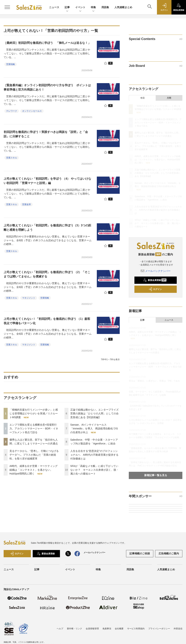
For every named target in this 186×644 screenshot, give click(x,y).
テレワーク (12, 111)
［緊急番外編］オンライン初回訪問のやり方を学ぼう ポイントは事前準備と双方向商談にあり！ (47, 87)
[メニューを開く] (7, 7)
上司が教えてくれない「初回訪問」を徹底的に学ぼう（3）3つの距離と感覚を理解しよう (47, 228)
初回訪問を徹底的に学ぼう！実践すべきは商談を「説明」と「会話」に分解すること (46, 134)
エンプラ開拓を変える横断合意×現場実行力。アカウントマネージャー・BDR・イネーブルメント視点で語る (34, 428)
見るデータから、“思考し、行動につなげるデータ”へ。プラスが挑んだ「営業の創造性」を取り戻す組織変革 (34, 455)
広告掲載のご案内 (169, 553)
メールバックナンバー (156, 271)
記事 (67, 8)
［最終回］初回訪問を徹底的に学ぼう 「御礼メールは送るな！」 (47, 43)
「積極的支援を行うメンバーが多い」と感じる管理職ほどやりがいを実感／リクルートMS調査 (34, 413)
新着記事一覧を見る (156, 475)
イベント (80, 8)
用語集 (105, 7)
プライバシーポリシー (159, 629)
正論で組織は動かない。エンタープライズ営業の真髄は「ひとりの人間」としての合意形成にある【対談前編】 (94, 413)
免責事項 (107, 629)
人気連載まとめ (123, 7)
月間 (169, 98)
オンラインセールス (32, 111)
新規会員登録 (155, 280)
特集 (93, 8)
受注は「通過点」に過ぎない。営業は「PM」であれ (154, 381)
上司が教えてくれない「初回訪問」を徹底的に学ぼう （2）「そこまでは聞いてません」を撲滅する (47, 274)
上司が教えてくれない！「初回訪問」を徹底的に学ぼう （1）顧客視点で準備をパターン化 (47, 321)
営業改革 (27, 204)
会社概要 (119, 629)
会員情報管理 (92, 629)
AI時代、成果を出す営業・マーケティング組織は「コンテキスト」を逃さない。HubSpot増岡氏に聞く (34, 470)
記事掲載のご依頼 (140, 553)
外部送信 (178, 629)
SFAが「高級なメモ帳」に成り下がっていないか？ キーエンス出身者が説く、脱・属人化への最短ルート (94, 470)
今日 (142, 98)
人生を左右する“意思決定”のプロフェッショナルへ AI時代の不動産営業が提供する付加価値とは (94, 455)
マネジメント (29, 298)
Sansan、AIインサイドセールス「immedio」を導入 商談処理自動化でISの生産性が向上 (94, 428)
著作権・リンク (74, 629)
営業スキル (12, 158)
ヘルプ (60, 629)
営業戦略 (11, 64)
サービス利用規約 (136, 629)
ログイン (155, 289)
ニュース (54, 7)
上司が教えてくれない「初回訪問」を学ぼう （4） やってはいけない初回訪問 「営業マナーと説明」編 (47, 181)
